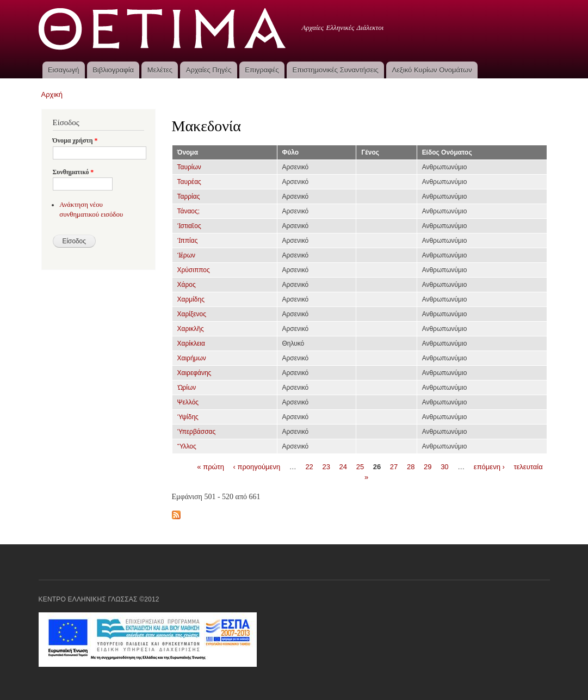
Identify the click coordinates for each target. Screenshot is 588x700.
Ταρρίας (189, 197)
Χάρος (187, 285)
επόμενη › (489, 466)
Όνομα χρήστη (75, 140)
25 (360, 466)
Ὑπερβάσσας (197, 432)
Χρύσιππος (194, 270)
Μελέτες (160, 70)
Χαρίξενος (192, 314)
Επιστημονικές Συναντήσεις (336, 70)
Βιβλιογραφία (113, 70)
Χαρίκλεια (191, 343)
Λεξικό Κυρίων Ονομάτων (432, 70)
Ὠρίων (187, 388)
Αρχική (52, 94)
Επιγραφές (262, 70)
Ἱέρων (187, 255)
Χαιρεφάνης (194, 373)
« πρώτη (211, 466)
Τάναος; (189, 211)
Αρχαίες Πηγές (209, 70)
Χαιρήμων (192, 358)
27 (394, 466)
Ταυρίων (189, 167)
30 (444, 466)
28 (411, 466)
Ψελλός (188, 402)
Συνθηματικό (73, 172)
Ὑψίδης (188, 417)
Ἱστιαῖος (189, 226)
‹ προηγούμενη (257, 466)
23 (326, 466)
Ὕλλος (187, 446)
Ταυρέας (189, 182)
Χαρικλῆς (191, 329)
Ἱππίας (188, 241)
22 (309, 466)
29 (428, 466)
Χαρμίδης (191, 299)
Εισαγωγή (63, 70)
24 (343, 466)
